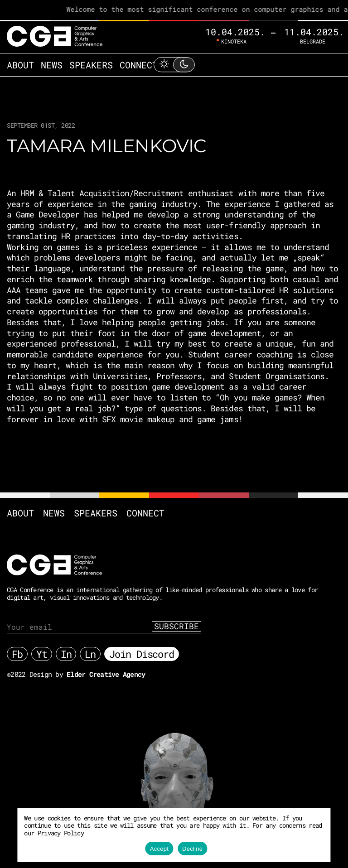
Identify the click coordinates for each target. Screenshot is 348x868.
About (20, 65)
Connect (139, 65)
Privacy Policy (61, 833)
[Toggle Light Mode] (174, 65)
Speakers (91, 65)
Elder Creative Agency (106, 674)
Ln (90, 654)
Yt (42, 654)
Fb (17, 654)
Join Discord (142, 654)
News (52, 65)
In (66, 654)
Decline (192, 849)
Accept (159, 849)
